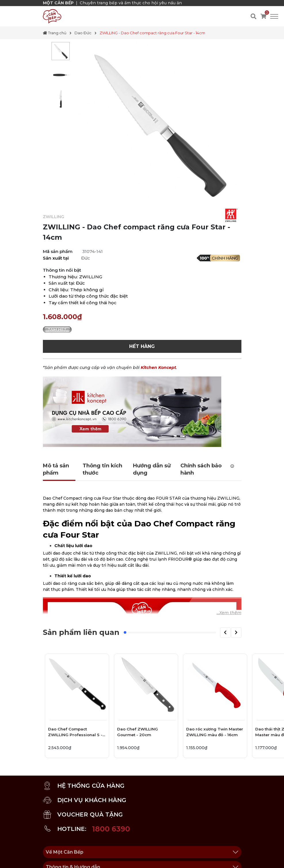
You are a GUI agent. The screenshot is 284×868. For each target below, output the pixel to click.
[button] (225, 633)
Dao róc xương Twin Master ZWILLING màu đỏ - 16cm (215, 732)
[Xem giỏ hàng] (263, 17)
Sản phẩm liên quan (81, 632)
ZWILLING (54, 217)
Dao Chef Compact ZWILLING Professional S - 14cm (75, 733)
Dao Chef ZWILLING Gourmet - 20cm (138, 732)
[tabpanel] (61, 51)
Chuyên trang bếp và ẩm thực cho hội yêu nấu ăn (131, 3)
